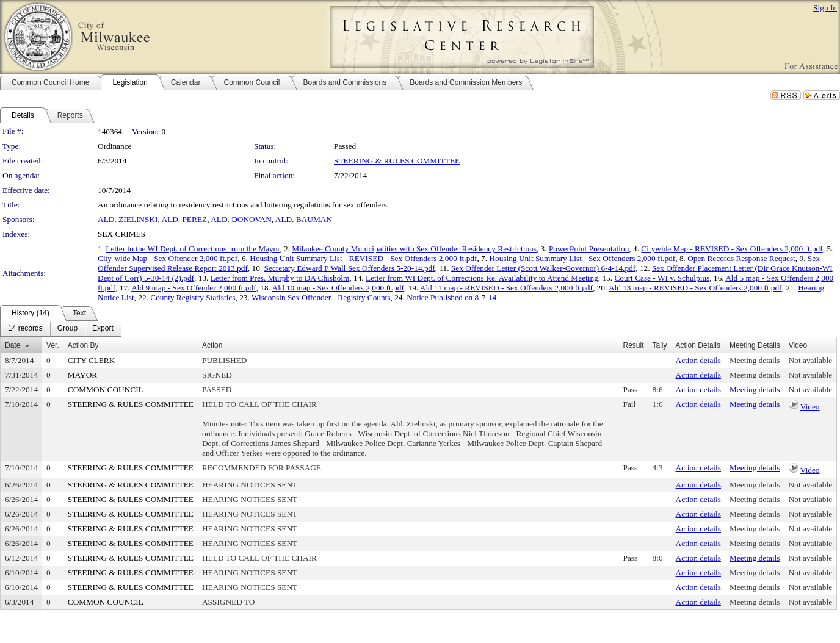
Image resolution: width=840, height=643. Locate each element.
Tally (660, 345)
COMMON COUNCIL (106, 390)
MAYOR (82, 375)
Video (810, 407)
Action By (83, 345)
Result (634, 345)
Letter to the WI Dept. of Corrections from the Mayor (193, 249)
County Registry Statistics (193, 297)
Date (13, 345)
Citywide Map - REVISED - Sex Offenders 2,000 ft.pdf (732, 249)
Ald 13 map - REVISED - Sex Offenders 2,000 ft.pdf (695, 288)
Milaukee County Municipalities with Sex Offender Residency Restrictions (414, 249)
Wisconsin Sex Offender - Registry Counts (321, 297)
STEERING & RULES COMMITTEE (397, 161)
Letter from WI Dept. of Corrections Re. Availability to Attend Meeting (482, 278)
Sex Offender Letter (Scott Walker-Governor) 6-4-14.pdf (543, 268)
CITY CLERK (92, 360)
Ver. (53, 345)
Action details (698, 360)
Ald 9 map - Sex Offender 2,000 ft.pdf (194, 288)
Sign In (825, 8)
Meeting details (755, 360)
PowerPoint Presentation (589, 249)
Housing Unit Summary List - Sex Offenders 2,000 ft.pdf (582, 258)
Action (212, 345)
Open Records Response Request (741, 258)
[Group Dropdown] (67, 329)
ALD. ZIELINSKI (128, 219)
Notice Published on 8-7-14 (451, 297)
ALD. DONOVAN (241, 219)
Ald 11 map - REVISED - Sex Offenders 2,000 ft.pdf (506, 288)
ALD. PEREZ (184, 219)
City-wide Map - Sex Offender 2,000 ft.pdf (168, 258)
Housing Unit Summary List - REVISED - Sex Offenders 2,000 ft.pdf (363, 258)
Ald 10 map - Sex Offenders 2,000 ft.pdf (338, 288)
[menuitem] (25, 329)
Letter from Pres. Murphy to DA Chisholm (280, 278)
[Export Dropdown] (103, 329)
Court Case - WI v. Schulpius (662, 278)
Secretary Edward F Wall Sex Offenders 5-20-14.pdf (350, 268)
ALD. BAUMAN (304, 219)
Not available (810, 360)
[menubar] (61, 329)
